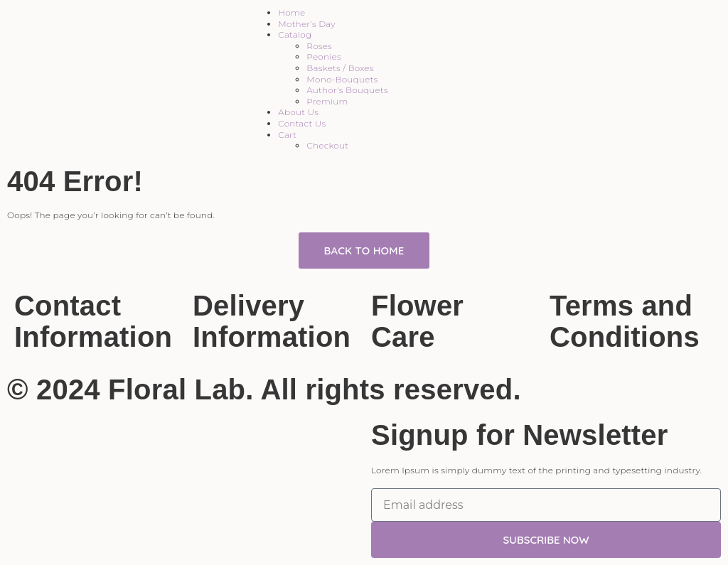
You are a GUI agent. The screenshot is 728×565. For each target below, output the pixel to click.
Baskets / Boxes (340, 68)
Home (291, 12)
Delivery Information (272, 321)
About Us (298, 112)
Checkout (327, 145)
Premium (327, 101)
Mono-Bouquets (342, 79)
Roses (319, 46)
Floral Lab (177, 389)
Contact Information (93, 321)
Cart (287, 135)
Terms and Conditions (625, 321)
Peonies (324, 56)
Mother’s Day (306, 24)
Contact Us (302, 123)
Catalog (295, 34)
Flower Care (417, 321)
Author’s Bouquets (347, 90)
